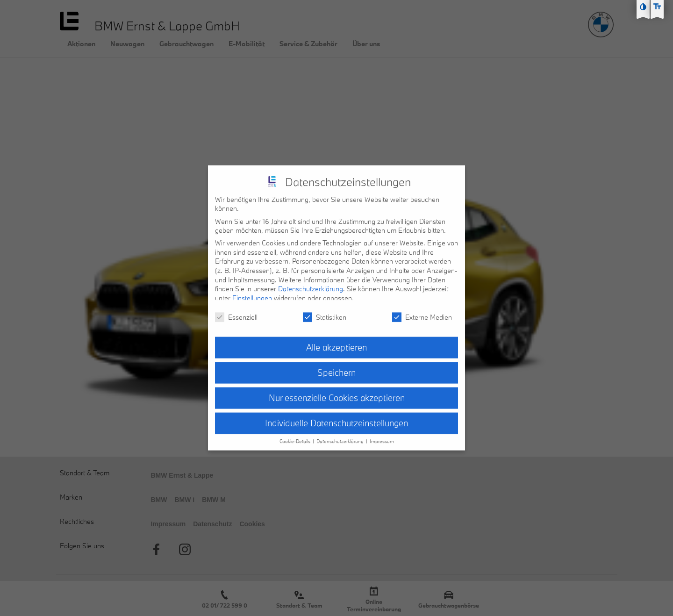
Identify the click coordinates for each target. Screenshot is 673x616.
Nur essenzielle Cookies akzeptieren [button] (337, 393)
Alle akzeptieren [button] (336, 343)
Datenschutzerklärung (311, 284)
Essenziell (236, 312)
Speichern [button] (336, 368)
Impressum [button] (382, 437)
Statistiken (325, 312)
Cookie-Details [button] (296, 437)
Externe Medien (422, 312)
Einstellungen (252, 293)
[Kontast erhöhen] (643, 7)
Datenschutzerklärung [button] (341, 437)
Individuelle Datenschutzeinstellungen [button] (336, 418)
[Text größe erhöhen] (657, 7)
